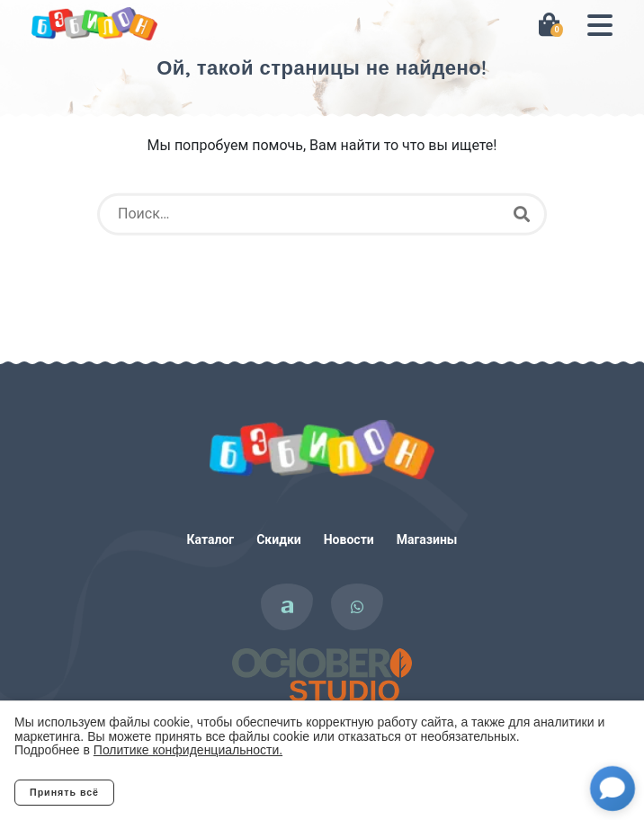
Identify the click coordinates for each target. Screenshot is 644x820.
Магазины (427, 539)
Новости (349, 539)
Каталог (211, 539)
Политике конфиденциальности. (188, 750)
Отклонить (185, 792)
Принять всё (64, 792)
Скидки (279, 539)
